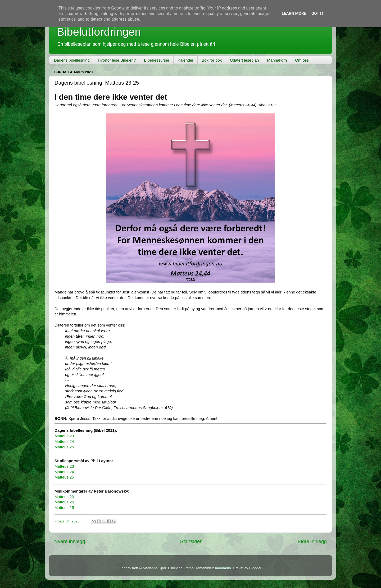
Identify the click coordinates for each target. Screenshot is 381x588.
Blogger (255, 568)
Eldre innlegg (312, 541)
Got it (317, 13)
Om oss (302, 60)
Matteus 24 (64, 442)
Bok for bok (212, 60)
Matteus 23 (64, 436)
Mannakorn (277, 60)
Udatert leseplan (244, 60)
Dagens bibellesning (72, 60)
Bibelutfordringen (99, 32)
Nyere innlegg (70, 541)
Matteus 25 (64, 447)
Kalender (185, 60)
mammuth (223, 568)
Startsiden (191, 541)
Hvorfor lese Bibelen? (117, 60)
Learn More (294, 13)
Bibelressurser (157, 60)
